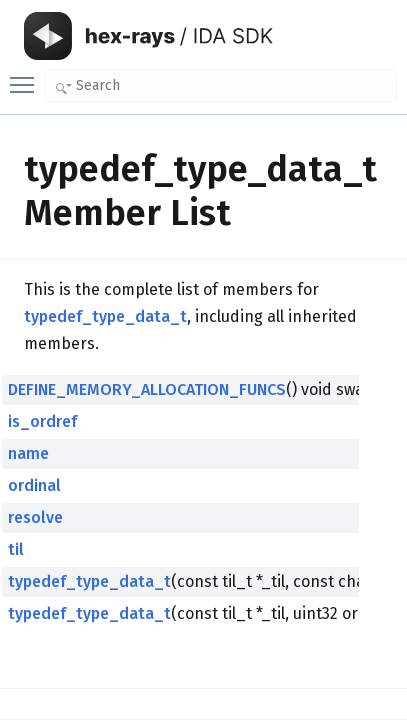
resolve (35, 517)
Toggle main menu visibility (27, 76)
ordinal (34, 485)
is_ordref (42, 421)
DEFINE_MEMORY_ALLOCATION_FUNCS (147, 389)
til (16, 549)
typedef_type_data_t (105, 316)
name (28, 453)
